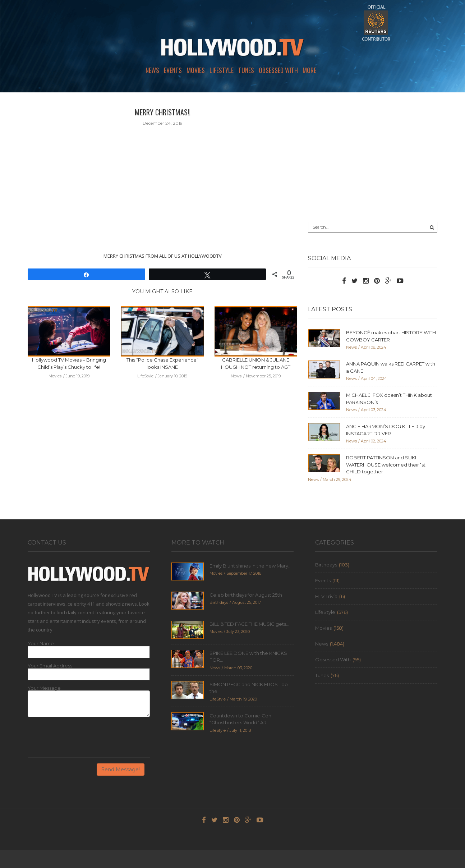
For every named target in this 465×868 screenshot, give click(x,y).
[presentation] (82, 740)
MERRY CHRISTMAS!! (163, 112)
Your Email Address (50, 666)
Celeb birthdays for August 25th (246, 595)
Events (173, 70)
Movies (196, 70)
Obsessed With (278, 70)
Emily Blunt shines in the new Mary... (250, 566)
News (152, 70)
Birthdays (326, 565)
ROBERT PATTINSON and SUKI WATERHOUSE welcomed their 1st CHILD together (386, 465)
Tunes (246, 70)
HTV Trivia (326, 596)
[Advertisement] (373, 157)
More (309, 70)
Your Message (44, 688)
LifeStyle (222, 70)
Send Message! (121, 770)
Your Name (41, 644)
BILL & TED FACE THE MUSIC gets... (249, 624)
